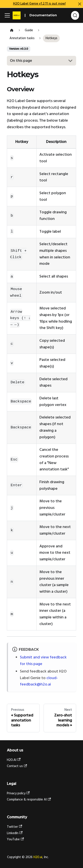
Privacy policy (18, 794)
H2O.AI (14, 760)
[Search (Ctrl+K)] (75, 15)
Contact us (17, 766)
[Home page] (12, 31)
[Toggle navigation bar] (7, 15)
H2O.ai (38, 857)
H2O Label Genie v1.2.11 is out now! (39, 4)
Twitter (14, 827)
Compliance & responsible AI (29, 800)
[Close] (80, 4)
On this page (21, 61)
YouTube (15, 840)
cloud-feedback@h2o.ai (39, 681)
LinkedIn (15, 833)
